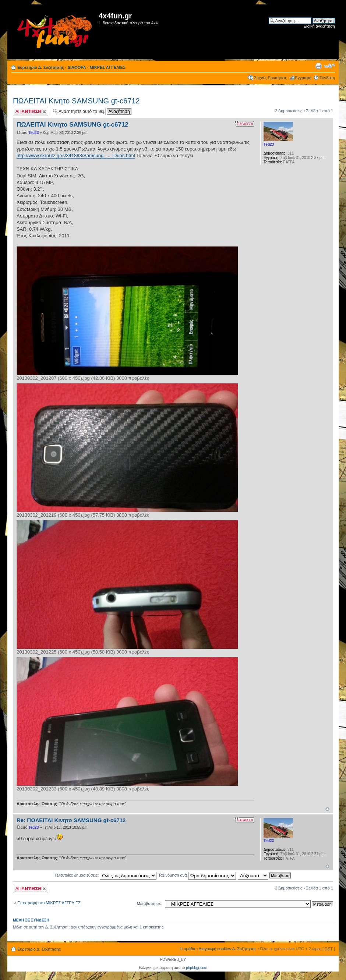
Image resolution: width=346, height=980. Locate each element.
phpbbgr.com (197, 968)
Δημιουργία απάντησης (31, 111)
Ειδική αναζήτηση (319, 26)
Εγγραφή (303, 78)
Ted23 (33, 133)
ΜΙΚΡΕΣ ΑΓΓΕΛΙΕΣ (108, 67)
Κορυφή (327, 809)
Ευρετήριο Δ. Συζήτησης (41, 67)
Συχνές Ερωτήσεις (270, 78)
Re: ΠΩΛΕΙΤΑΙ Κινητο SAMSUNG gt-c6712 (71, 820)
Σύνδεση (327, 78)
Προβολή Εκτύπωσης (318, 66)
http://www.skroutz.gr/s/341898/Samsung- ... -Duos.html (76, 155)
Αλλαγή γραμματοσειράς (330, 66)
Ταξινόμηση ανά (197, 875)
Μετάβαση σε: (149, 903)
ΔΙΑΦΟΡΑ (77, 67)
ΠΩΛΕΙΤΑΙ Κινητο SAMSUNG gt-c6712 (76, 101)
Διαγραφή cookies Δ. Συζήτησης (228, 949)
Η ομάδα (187, 949)
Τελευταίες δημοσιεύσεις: (106, 875)
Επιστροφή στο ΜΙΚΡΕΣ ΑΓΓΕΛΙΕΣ (49, 903)
